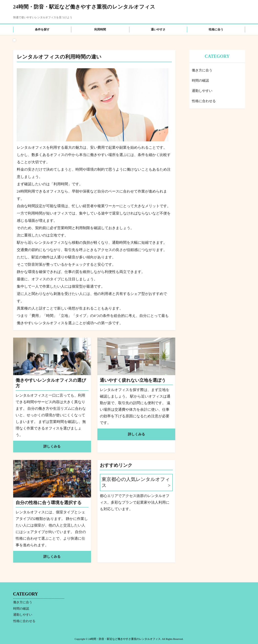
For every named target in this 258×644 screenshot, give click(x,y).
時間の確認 (200, 81)
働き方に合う (202, 70)
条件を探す (42, 29)
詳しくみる (52, 446)
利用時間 (100, 29)
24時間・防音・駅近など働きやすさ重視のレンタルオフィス (84, 7)
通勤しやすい (202, 91)
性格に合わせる (204, 101)
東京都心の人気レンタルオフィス (136, 482)
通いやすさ (158, 29)
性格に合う (216, 29)
